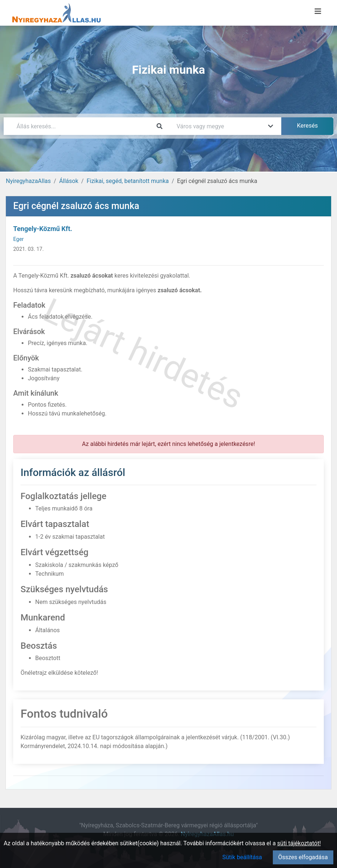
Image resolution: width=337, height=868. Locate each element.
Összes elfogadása (303, 857)
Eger (19, 239)
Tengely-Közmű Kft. (43, 229)
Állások (69, 181)
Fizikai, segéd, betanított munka (128, 181)
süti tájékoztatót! (299, 843)
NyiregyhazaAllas (28, 181)
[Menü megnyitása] (318, 11)
